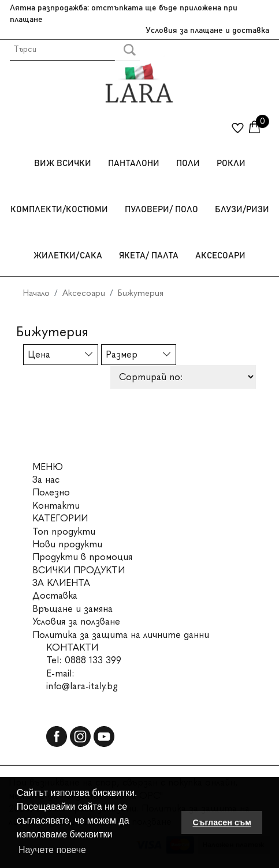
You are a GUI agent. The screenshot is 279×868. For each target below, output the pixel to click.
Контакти (56, 506)
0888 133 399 (93, 660)
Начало (36, 293)
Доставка (55, 595)
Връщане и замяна (72, 609)
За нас (46, 480)
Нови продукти (67, 544)
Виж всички (63, 164)
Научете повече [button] (52, 850)
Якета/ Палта (149, 256)
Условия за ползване (76, 621)
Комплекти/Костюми (59, 210)
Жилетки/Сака (68, 256)
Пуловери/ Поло (161, 210)
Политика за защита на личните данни (121, 635)
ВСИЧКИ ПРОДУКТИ (79, 570)
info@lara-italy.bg (82, 686)
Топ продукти (64, 531)
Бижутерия (141, 293)
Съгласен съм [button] (222, 822)
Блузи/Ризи (242, 210)
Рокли (231, 164)
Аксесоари (220, 256)
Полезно (51, 492)
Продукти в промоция (82, 557)
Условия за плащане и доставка (207, 31)
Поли (188, 164)
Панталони (134, 164)
